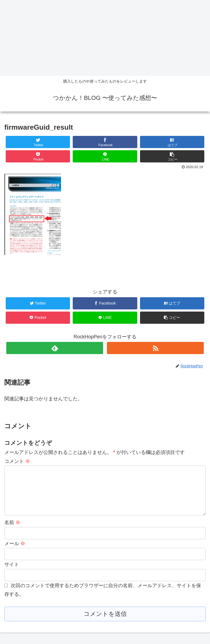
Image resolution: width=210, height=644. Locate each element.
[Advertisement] (105, 38)
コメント (17, 461)
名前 (12, 531)
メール (15, 552)
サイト (12, 573)
